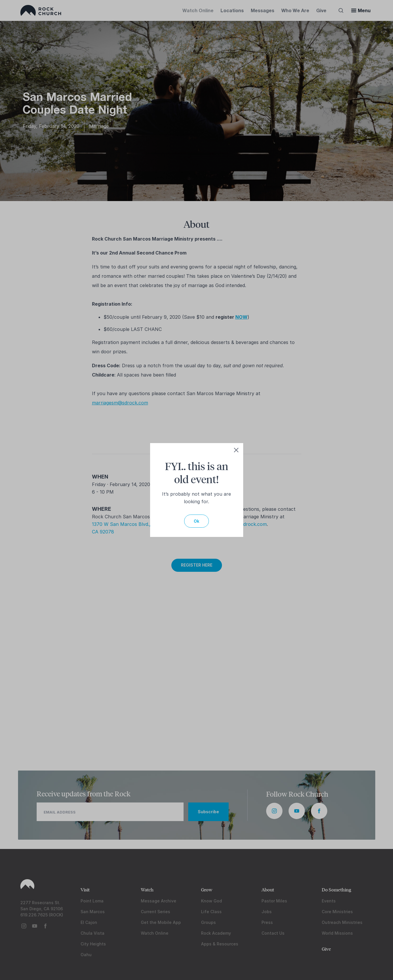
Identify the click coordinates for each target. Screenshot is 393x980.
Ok (196, 521)
